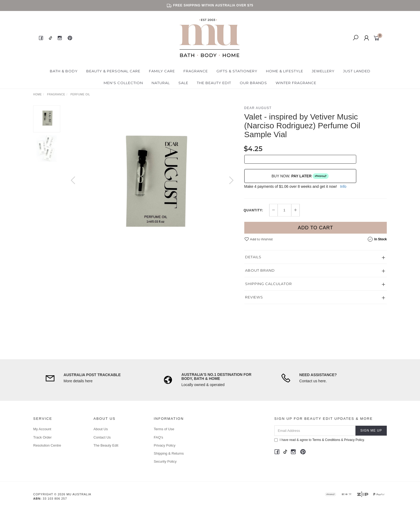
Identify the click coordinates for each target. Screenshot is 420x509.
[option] (152, 186)
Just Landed (357, 71)
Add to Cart (316, 228)
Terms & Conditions (326, 440)
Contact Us (102, 437)
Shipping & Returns (169, 453)
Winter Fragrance (296, 83)
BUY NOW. (300, 176)
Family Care (162, 71)
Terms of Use (164, 429)
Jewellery (323, 71)
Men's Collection (123, 83)
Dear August (258, 108)
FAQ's (158, 437)
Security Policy (165, 461)
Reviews (254, 297)
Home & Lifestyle (285, 71)
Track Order (42, 437)
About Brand (260, 270)
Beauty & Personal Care (113, 71)
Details (253, 257)
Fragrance (196, 71)
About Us (101, 429)
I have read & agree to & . (320, 440)
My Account (42, 429)
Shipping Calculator (269, 284)
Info (343, 186)
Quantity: (254, 210)
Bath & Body (64, 71)
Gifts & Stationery (237, 71)
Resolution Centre (47, 445)
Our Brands (253, 83)
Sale (183, 83)
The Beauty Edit (214, 83)
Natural (161, 83)
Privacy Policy (165, 445)
